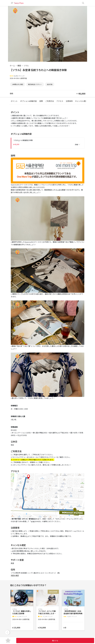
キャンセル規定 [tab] (81, 101)
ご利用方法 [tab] (50, 101)
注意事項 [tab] (69, 101)
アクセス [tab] (60, 101)
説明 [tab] (41, 101)
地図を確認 (15, 575)
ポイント (14, 101)
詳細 (77, 144)
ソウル (26, 66)
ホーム (12, 66)
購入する (55, 641)
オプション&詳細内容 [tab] (28, 101)
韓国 (19, 66)
